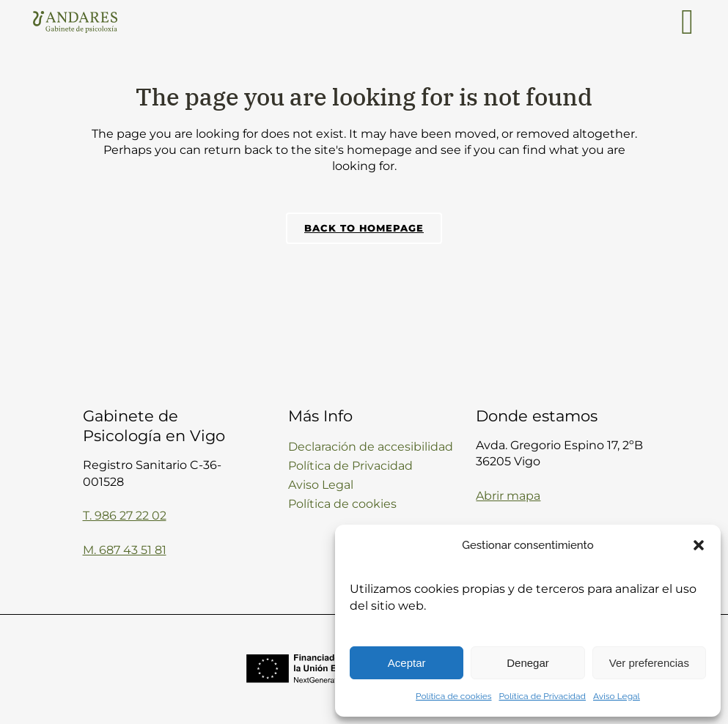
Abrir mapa (508, 496)
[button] (699, 545)
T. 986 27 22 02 (125, 516)
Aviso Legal (617, 696)
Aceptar (407, 663)
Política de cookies (453, 696)
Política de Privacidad (543, 696)
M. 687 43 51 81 (125, 550)
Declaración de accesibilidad (371, 447)
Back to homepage (364, 228)
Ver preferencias (649, 663)
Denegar (528, 663)
